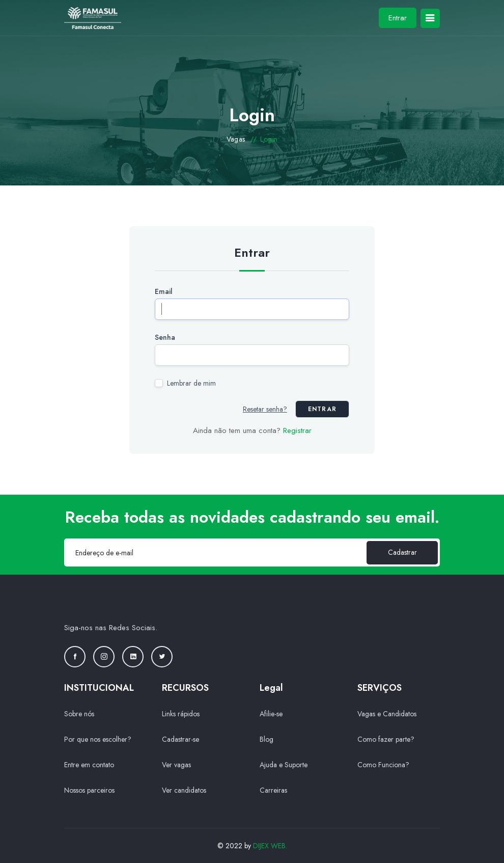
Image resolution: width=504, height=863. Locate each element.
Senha (165, 337)
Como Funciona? (383, 765)
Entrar (398, 18)
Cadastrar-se (180, 739)
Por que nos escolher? (98, 739)
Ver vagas (176, 765)
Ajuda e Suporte (284, 765)
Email (164, 291)
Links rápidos (181, 714)
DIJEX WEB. (270, 846)
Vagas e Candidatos (387, 714)
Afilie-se (271, 714)
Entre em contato (89, 765)
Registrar (297, 430)
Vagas (236, 139)
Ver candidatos (184, 790)
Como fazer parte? (386, 739)
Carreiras (273, 790)
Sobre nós (79, 714)
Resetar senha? (265, 409)
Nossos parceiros (89, 790)
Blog (267, 739)
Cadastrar (402, 552)
